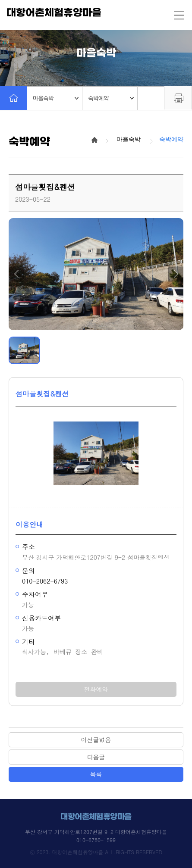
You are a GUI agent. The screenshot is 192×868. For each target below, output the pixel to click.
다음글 (96, 757)
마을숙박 (56, 98)
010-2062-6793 (45, 581)
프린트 (178, 98)
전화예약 (96, 689)
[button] (16, 274)
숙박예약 (111, 98)
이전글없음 (96, 740)
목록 (96, 774)
